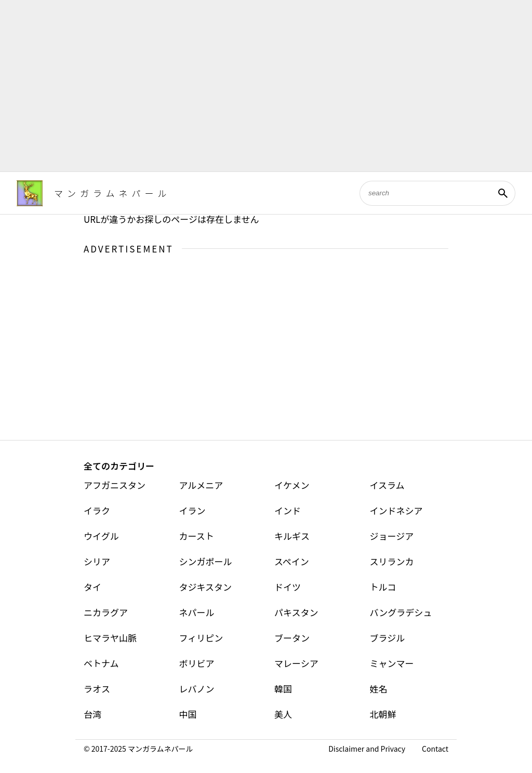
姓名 (379, 689)
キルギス (292, 536)
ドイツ (288, 587)
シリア (97, 561)
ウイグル (101, 536)
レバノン (197, 689)
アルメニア (201, 485)
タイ (92, 587)
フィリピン (201, 638)
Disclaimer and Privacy (367, 749)
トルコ (383, 587)
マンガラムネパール (112, 193)
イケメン (292, 485)
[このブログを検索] (425, 193)
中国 (188, 714)
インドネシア (396, 510)
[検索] (503, 193)
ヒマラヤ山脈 (110, 638)
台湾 (92, 714)
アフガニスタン (115, 485)
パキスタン (296, 612)
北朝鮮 (383, 714)
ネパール (197, 612)
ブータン (292, 638)
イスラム (387, 485)
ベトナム (101, 663)
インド (288, 510)
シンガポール (206, 561)
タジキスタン (206, 587)
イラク (97, 510)
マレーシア (296, 663)
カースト (197, 536)
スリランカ (392, 561)
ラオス (97, 689)
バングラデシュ (401, 612)
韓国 (283, 689)
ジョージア (392, 536)
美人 (283, 714)
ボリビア (197, 663)
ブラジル (388, 638)
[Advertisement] (266, 86)
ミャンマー (392, 663)
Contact (435, 749)
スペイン (292, 561)
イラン (192, 510)
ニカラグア (106, 612)
